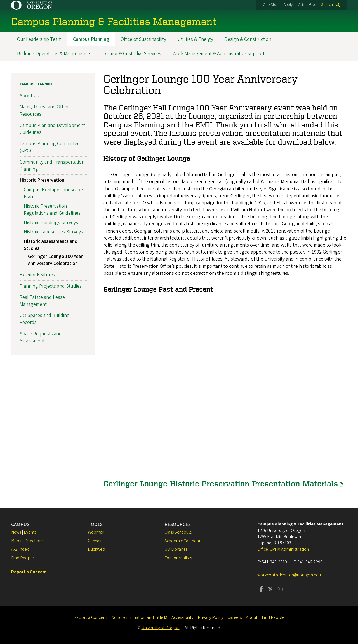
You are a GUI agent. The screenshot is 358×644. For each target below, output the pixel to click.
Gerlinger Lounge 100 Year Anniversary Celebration (55, 260)
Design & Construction (248, 39)
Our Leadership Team (39, 39)
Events (30, 532)
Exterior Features (37, 275)
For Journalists (178, 558)
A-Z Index (20, 549)
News (16, 532)
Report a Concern (90, 617)
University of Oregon (161, 628)
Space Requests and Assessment (41, 337)
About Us (29, 96)
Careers (235, 617)
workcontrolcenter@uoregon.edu (289, 575)
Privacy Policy (210, 617)
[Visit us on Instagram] (280, 590)
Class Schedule (178, 532)
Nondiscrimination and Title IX (139, 617)
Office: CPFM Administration (283, 549)
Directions (34, 541)
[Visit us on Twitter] (270, 590)
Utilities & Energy (195, 39)
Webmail (96, 532)
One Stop (271, 5)
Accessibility (182, 617)
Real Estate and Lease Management (42, 301)
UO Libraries (176, 549)
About (252, 617)
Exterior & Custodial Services (131, 54)
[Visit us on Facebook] (261, 590)
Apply (288, 5)
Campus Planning (91, 39)
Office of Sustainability (143, 39)
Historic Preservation (42, 180)
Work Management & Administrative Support (219, 54)
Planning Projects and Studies (51, 286)
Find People (23, 558)
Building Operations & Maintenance (54, 54)
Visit (301, 5)
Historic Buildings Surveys (51, 223)
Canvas (94, 541)
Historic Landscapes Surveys (53, 232)
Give (313, 5)
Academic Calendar (182, 541)
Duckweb (96, 549)
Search (327, 5)
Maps (16, 541)
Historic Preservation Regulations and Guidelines (52, 210)
